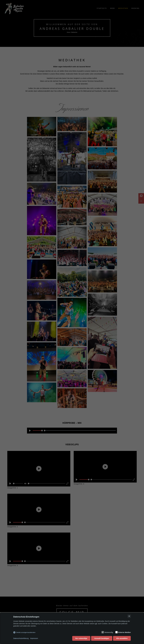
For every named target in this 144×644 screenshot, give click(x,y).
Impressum (34, 638)
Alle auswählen (122, 638)
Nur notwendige (81, 638)
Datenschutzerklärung (21, 638)
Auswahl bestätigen (102, 638)
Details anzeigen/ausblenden (26, 632)
